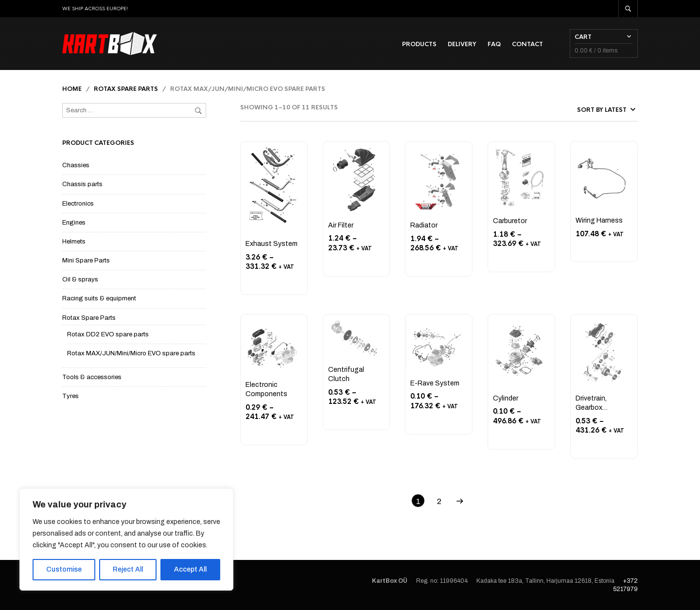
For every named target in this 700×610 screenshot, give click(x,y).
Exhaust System (271, 244)
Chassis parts (82, 184)
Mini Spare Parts (86, 261)
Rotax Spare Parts (126, 89)
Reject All (128, 569)
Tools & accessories (92, 377)
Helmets (74, 242)
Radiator (424, 225)
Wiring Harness (599, 220)
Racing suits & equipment (99, 298)
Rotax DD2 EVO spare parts (108, 334)
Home (72, 89)
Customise (64, 569)
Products (419, 44)
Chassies (76, 165)
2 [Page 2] (439, 501)
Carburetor (510, 221)
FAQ (494, 44)
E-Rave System (435, 383)
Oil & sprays (80, 279)
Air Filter (341, 225)
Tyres (70, 396)
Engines (74, 223)
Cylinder (506, 398)
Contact (527, 44)
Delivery (462, 44)
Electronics (78, 204)
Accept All (190, 569)
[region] (126, 540)
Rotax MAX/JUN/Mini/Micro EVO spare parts (131, 353)
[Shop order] (584, 110)
